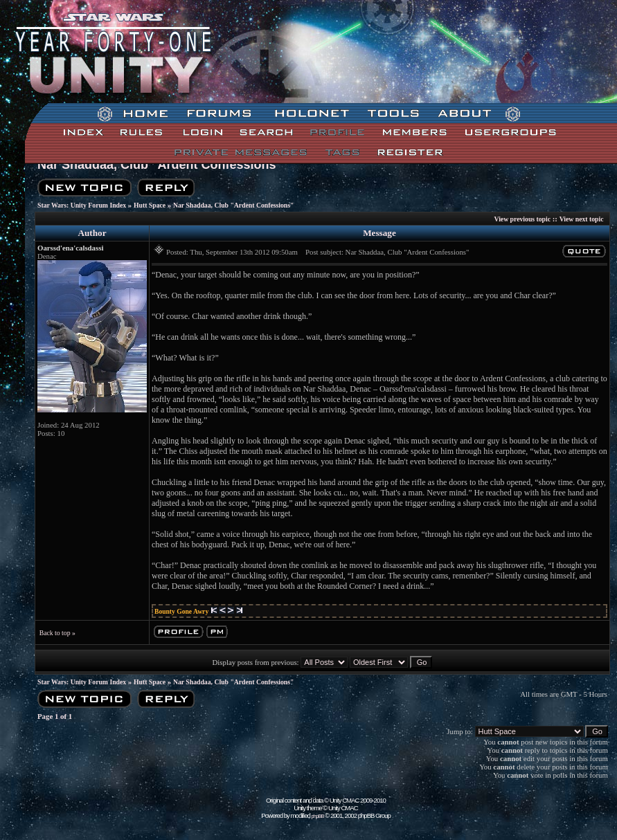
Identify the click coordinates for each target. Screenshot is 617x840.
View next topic (582, 219)
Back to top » (57, 633)
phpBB (318, 816)
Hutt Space (150, 205)
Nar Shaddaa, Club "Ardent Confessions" (160, 165)
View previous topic (523, 219)
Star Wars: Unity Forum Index (82, 205)
